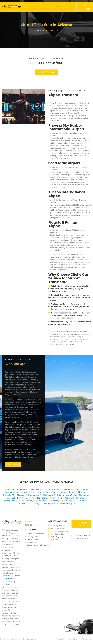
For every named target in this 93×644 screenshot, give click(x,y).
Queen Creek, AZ (12, 501)
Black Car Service (81, 539)
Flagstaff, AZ (51, 492)
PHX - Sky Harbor (57, 526)
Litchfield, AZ (49, 495)
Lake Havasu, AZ (64, 495)
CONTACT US (71, 7)
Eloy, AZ (25, 492)
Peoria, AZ (69, 498)
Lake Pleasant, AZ (82, 495)
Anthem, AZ (9, 489)
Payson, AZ (57, 498)
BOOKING (37, 7)
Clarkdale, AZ (82, 489)
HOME (30, 7)
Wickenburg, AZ (68, 504)
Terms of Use (33, 539)
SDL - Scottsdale (57, 534)
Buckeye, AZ (37, 489)
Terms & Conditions (35, 534)
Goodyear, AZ (34, 495)
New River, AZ (23, 498)
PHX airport (9, 579)
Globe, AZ (21, 495)
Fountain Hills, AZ (67, 492)
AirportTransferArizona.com (39, 545)
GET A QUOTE (13, 465)
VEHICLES (54, 7)
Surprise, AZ (56, 501)
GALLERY (63, 7)
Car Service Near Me (82, 536)
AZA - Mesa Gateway (59, 531)
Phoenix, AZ (81, 498)
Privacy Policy (33, 537)
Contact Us (32, 542)
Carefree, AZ (67, 489)
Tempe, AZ (82, 501)
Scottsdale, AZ (29, 501)
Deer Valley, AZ (12, 492)
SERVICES (44, 7)
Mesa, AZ (11, 498)
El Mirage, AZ (37, 492)
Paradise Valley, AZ (41, 498)
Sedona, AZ (43, 501)
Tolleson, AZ (24, 504)
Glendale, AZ (8, 495)
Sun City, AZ (69, 501)
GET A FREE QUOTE (46, 72)
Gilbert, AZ (82, 492)
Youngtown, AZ (51, 504)
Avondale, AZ (23, 489)
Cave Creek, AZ (52, 489)
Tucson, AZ (37, 504)
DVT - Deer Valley (58, 528)
